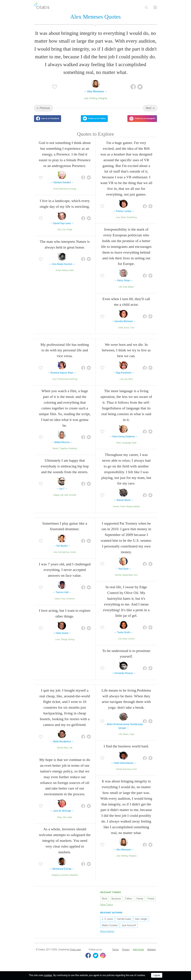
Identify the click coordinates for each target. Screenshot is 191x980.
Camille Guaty (124, 924)
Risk (125, 292)
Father (129, 904)
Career (116, 511)
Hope (70, 822)
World (60, 753)
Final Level (75, 954)
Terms (115, 954)
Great (58, 275)
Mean (126, 739)
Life (59, 234)
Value (57, 604)
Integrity (103, 99)
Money (118, 580)
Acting (71, 644)
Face (63, 604)
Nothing (73, 384)
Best (131, 384)
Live (64, 234)
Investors (65, 880)
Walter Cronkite (110, 930)
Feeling (93, 99)
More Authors (107, 936)
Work (105, 904)
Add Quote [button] (138, 954)
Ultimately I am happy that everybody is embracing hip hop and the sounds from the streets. (65, 471)
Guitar (73, 557)
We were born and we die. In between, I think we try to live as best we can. (126, 355)
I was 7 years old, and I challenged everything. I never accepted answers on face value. (65, 575)
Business (127, 774)
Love (57, 644)
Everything (132, 222)
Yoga (132, 739)
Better (131, 292)
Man (71, 275)
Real (119, 448)
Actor (127, 333)
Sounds (73, 500)
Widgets (151, 954)
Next (149, 109)
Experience (63, 194)
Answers (71, 604)
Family (140, 904)
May (59, 822)
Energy (73, 194)
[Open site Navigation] (155, 7)
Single (69, 234)
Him (136, 580)
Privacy (126, 954)
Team (123, 511)
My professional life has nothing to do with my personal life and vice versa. (65, 355)
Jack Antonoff (129, 930)
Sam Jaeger (141, 924)
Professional (63, 384)
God (55, 194)
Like (55, 557)
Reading (73, 453)
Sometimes (64, 557)
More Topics (107, 910)
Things (64, 644)
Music (56, 453)
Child (121, 333)
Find (134, 774)
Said (134, 448)
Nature (65, 275)
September (128, 580)
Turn (132, 333)
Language (126, 448)
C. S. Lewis (107, 924)
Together (64, 453)
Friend (151, 904)
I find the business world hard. (126, 751)
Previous (45, 109)
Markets (74, 880)
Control (131, 644)
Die (126, 384)
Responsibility (133, 511)
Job (86, 99)
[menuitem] (115, 955)
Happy (56, 500)
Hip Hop (64, 500)
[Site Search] (146, 7)
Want (123, 222)
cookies (48, 975)
